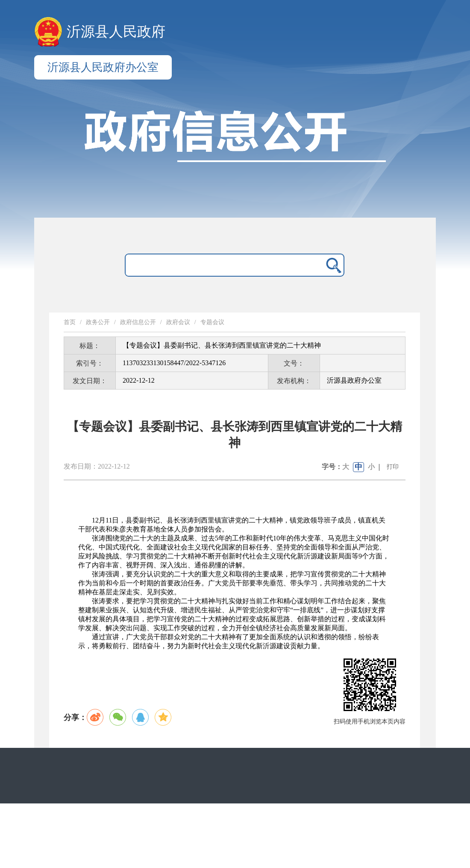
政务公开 (98, 322)
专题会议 (212, 322)
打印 (393, 467)
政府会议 (178, 322)
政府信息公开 (138, 322)
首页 (70, 322)
